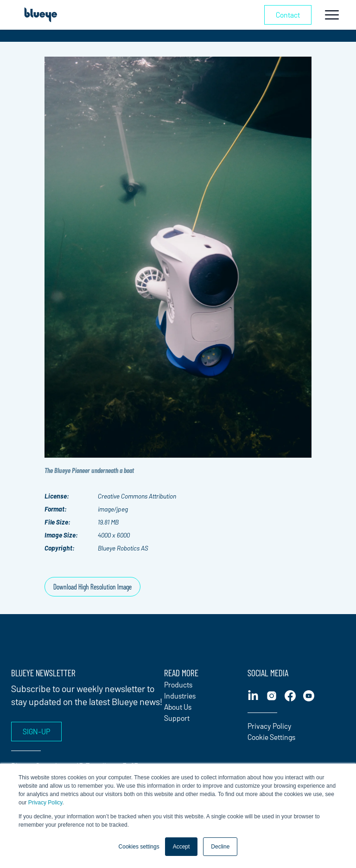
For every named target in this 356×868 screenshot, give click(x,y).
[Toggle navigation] (332, 15)
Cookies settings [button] (139, 847)
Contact (288, 15)
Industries (180, 696)
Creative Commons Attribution (137, 496)
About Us (178, 707)
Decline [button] (220, 847)
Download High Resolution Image (92, 586)
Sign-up (36, 731)
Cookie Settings (271, 737)
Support (177, 718)
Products (178, 684)
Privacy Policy (45, 803)
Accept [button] (181, 847)
